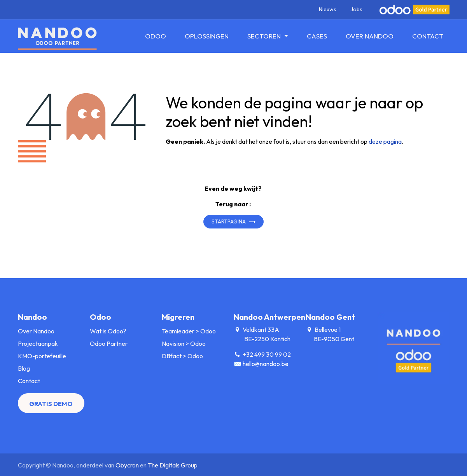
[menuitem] (156, 36)
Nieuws (328, 9)
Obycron (127, 465)
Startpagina (229, 221)
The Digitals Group (173, 465)
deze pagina (385, 141)
